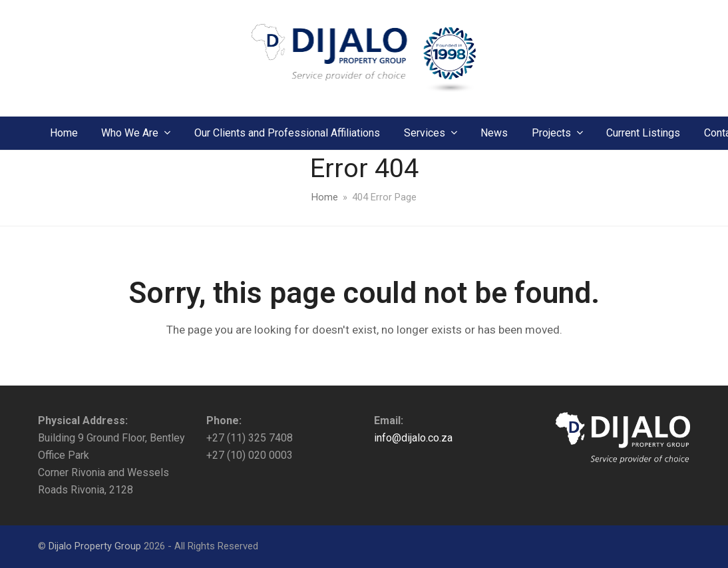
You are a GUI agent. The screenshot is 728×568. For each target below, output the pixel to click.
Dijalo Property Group (95, 546)
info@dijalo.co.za (413, 438)
